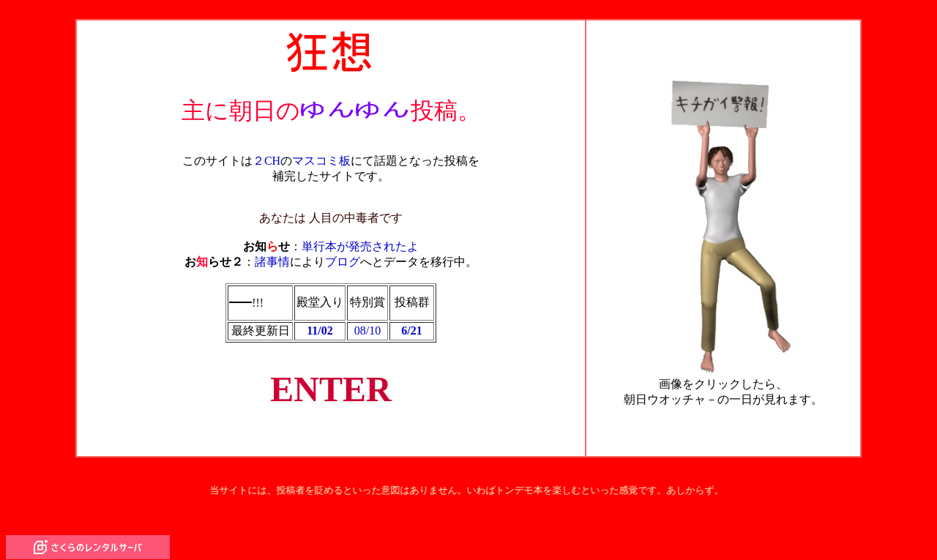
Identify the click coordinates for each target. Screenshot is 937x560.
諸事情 (272, 254)
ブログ (343, 254)
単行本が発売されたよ (360, 239)
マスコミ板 (321, 153)
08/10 (367, 324)
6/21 (411, 324)
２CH (266, 153)
